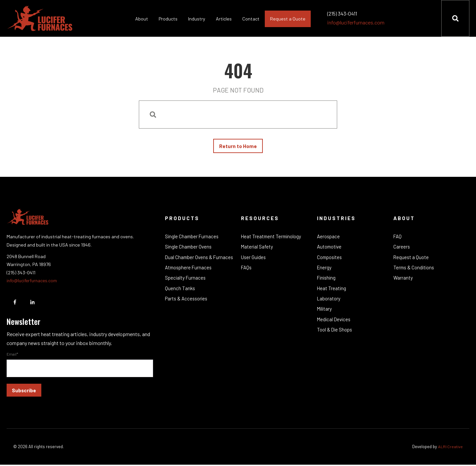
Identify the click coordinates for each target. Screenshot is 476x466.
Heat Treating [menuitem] (332, 291)
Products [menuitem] (168, 19)
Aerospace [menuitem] (329, 238)
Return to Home (238, 147)
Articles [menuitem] (223, 19)
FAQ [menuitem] (398, 238)
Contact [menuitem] (251, 19)
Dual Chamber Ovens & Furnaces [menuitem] (200, 259)
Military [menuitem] (325, 312)
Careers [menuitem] (402, 249)
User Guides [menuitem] (254, 259)
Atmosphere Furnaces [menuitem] (189, 270)
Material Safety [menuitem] (257, 249)
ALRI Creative (450, 448)
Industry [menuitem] (196, 19)
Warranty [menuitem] (403, 281)
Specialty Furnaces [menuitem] (186, 281)
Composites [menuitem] (330, 259)
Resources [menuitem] (260, 219)
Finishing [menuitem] (327, 281)
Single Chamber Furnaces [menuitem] (193, 238)
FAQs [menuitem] (247, 270)
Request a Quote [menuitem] (287, 19)
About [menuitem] (141, 19)
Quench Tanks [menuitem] (180, 291)
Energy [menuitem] (325, 270)
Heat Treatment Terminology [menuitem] (272, 238)
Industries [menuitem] (337, 219)
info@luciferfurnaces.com (356, 22)
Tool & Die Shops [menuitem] (335, 334)
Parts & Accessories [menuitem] (187, 302)
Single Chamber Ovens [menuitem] (189, 249)
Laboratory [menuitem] (329, 302)
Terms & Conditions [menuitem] (415, 270)
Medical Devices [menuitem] (335, 323)
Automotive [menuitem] (330, 249)
